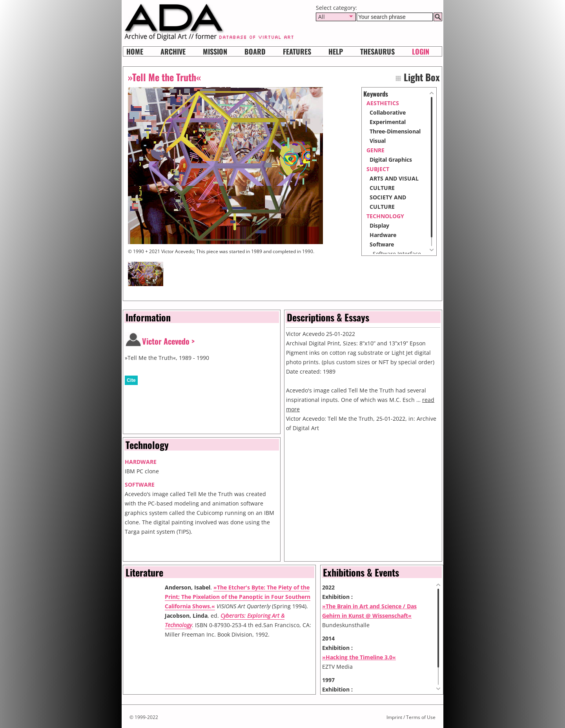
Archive (173, 51)
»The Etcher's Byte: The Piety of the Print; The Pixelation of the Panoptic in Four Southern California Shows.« (238, 597)
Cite (131, 380)
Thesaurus (377, 51)
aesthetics (383, 103)
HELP (336, 51)
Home (135, 51)
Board (255, 51)
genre (375, 150)
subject (378, 169)
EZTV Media (337, 667)
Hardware (383, 235)
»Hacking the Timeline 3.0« (359, 657)
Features (297, 51)
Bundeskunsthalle (346, 625)
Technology (385, 216)
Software (382, 244)
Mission (215, 51)
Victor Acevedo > (168, 341)
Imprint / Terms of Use (411, 717)
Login (421, 51)
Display (379, 225)
